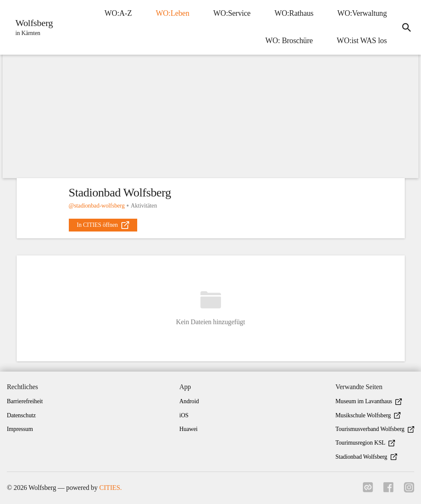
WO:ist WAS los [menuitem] (362, 41)
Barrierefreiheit (25, 401)
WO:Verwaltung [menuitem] (362, 13)
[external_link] (103, 225)
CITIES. (110, 488)
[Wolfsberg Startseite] (32, 27)
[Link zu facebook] (389, 490)
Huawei (189, 429)
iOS (184, 415)
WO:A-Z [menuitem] (118, 13)
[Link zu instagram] (409, 490)
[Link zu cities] (368, 490)
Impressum (20, 429)
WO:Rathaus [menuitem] (294, 13)
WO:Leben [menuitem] (172, 13)
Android (189, 401)
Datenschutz (21, 415)
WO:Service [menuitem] (232, 13)
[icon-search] (406, 27)
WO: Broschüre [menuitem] (289, 41)
